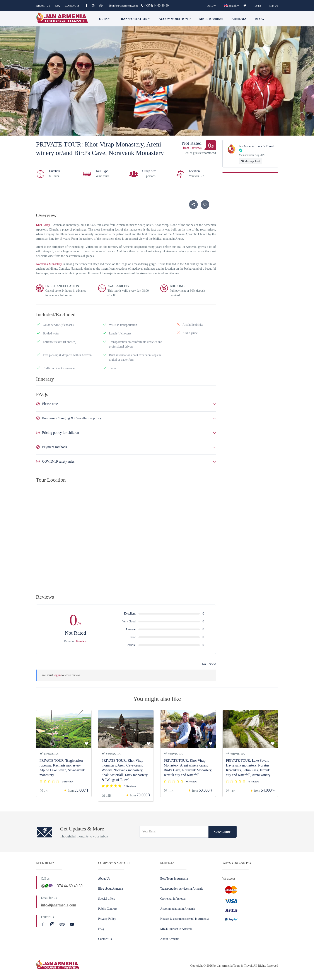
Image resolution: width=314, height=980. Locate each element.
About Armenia (170, 939)
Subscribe (223, 832)
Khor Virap (43, 225)
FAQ (57, 6)
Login (258, 6)
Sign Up (274, 6)
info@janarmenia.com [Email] (124, 6)
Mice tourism (211, 19)
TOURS (104, 19)
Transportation (134, 19)
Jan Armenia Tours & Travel (256, 146)
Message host (251, 161)
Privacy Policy (107, 919)
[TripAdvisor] (101, 6)
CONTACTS (72, 6)
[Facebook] (88, 6)
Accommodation (175, 19)
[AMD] (212, 6)
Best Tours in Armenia (174, 879)
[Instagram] (95, 6)
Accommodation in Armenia (178, 909)
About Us (104, 879)
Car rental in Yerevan (173, 899)
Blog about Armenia (111, 889)
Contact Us (105, 939)
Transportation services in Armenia (182, 889)
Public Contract (108, 909)
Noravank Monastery (49, 264)
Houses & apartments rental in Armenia (184, 919)
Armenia (239, 19)
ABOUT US (43, 6)
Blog (259, 19)
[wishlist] (245, 6)
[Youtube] (72, 924)
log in (57, 675)
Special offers (107, 899)
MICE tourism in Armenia (176, 929)
